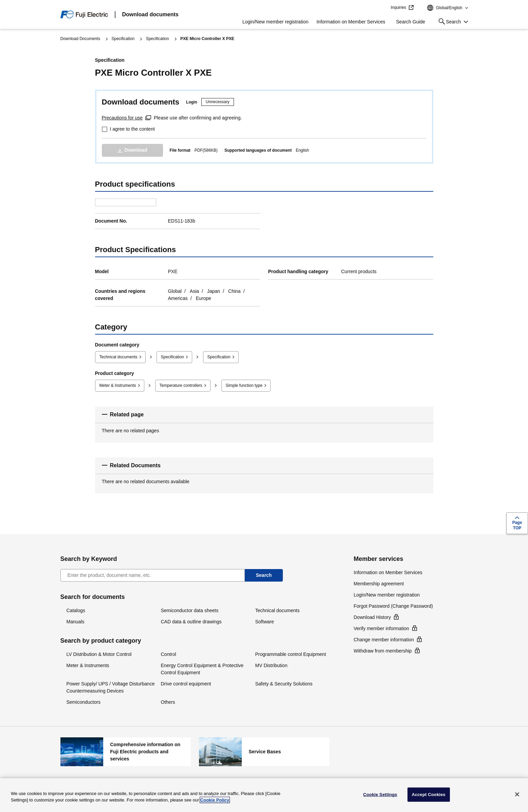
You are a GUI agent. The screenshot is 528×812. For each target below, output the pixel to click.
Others (168, 702)
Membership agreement (379, 584)
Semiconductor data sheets (190, 610)
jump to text (383, 8)
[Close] (517, 794)
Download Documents (80, 39)
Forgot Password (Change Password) (393, 606)
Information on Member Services (351, 22)
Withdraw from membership (383, 651)
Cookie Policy (215, 800)
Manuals (76, 622)
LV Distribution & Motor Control (99, 654)
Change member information (384, 640)
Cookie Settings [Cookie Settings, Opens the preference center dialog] (380, 795)
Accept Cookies (428, 795)
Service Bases (264, 752)
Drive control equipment (186, 684)
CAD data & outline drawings (191, 622)
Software (265, 622)
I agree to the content (132, 129)
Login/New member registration (276, 22)
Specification (123, 39)
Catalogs (76, 610)
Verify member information (381, 628)
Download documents (150, 14)
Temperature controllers (181, 385)
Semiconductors (84, 702)
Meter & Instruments (118, 385)
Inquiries (398, 7)
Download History (372, 617)
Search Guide (411, 22)
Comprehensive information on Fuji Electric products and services (126, 752)
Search (448, 23)
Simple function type (244, 385)
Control (169, 654)
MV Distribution (271, 665)
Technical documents (119, 357)
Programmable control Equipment (291, 654)
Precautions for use (122, 118)
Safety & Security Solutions (284, 684)
